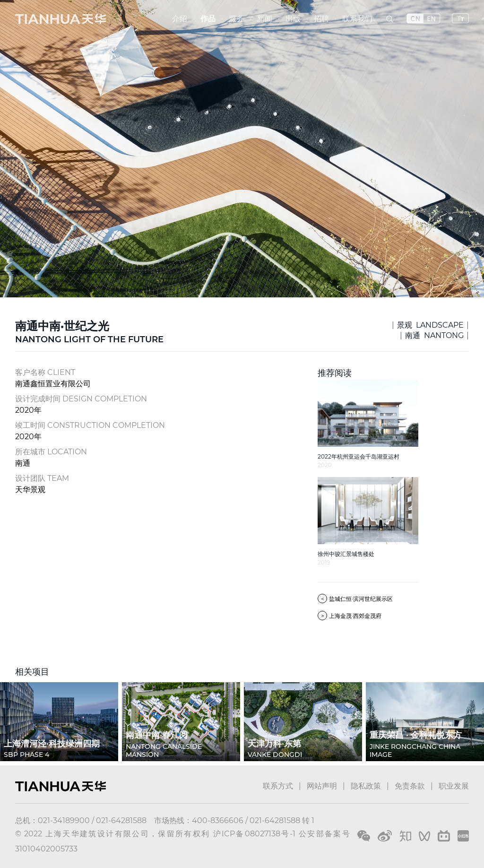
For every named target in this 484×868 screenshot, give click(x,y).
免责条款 (410, 786)
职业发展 (454, 786)
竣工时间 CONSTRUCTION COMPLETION (90, 425)
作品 (208, 19)
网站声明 (322, 786)
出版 (293, 19)
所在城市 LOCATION (51, 452)
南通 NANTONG (434, 335)
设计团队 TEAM (42, 478)
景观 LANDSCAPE (430, 325)
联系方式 (278, 786)
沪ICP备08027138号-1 (255, 834)
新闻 (265, 19)
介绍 (180, 19)
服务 (236, 19)
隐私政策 (366, 786)
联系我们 (357, 19)
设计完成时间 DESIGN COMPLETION (81, 399)
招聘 (321, 19)
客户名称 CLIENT (45, 372)
